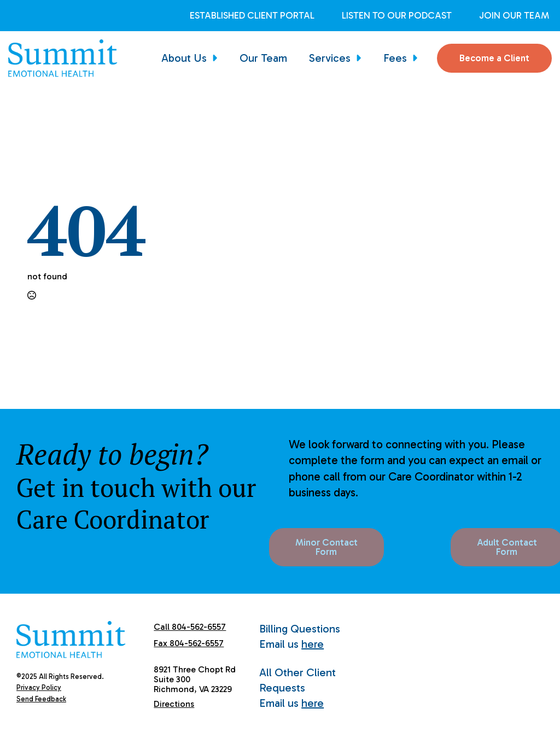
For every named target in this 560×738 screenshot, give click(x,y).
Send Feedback (41, 699)
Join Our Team (514, 16)
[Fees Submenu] (418, 58)
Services (330, 58)
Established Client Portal (252, 16)
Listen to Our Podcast (397, 16)
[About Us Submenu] (218, 58)
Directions (174, 704)
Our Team (263, 58)
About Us (184, 58)
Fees (395, 58)
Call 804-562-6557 (190, 627)
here (313, 644)
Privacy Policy (39, 687)
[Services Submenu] (361, 58)
